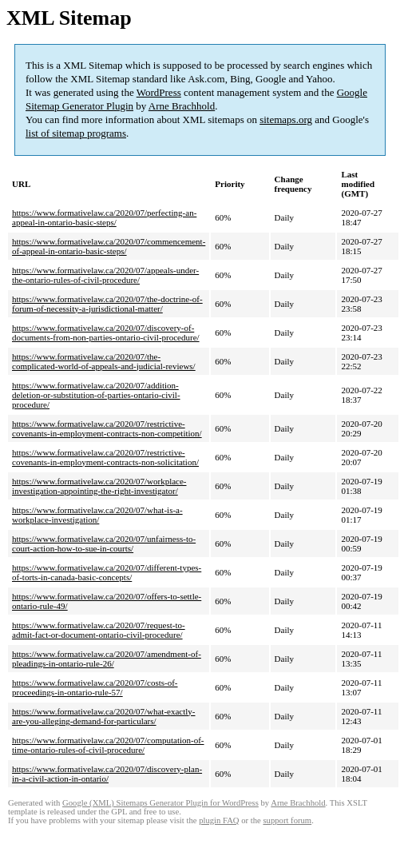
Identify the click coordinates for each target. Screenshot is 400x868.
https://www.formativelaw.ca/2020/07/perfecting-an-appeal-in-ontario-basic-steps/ (104, 217)
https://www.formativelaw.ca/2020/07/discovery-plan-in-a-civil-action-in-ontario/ (107, 774)
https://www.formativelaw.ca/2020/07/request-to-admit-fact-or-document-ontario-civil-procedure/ (99, 630)
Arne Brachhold (182, 106)
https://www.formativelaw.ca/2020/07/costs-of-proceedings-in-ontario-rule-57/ (95, 687)
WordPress (159, 92)
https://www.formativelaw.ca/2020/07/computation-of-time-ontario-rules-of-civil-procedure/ (108, 745)
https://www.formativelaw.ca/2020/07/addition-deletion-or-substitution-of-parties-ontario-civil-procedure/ (96, 395)
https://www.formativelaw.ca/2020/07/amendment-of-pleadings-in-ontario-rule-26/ (107, 659)
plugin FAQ (219, 820)
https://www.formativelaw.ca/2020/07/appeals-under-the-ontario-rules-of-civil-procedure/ (105, 275)
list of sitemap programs (76, 133)
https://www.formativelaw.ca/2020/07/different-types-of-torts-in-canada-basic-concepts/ (107, 572)
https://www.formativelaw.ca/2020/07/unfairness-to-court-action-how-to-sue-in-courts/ (104, 543)
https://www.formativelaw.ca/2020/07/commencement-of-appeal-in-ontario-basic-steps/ (109, 246)
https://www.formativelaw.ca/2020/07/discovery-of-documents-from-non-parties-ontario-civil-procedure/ (106, 332)
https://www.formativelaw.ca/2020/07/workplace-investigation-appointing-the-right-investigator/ (99, 486)
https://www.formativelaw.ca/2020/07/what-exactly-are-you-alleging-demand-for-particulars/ (104, 716)
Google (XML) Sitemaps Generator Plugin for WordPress (160, 803)
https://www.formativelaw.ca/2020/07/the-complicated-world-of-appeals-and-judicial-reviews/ (104, 361)
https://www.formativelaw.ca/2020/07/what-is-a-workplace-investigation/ (97, 515)
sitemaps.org (286, 119)
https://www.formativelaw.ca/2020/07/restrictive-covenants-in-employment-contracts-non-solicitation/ (105, 457)
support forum (287, 820)
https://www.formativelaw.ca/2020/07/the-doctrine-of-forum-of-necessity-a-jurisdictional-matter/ (107, 304)
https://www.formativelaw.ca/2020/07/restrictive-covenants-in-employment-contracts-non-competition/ (107, 428)
